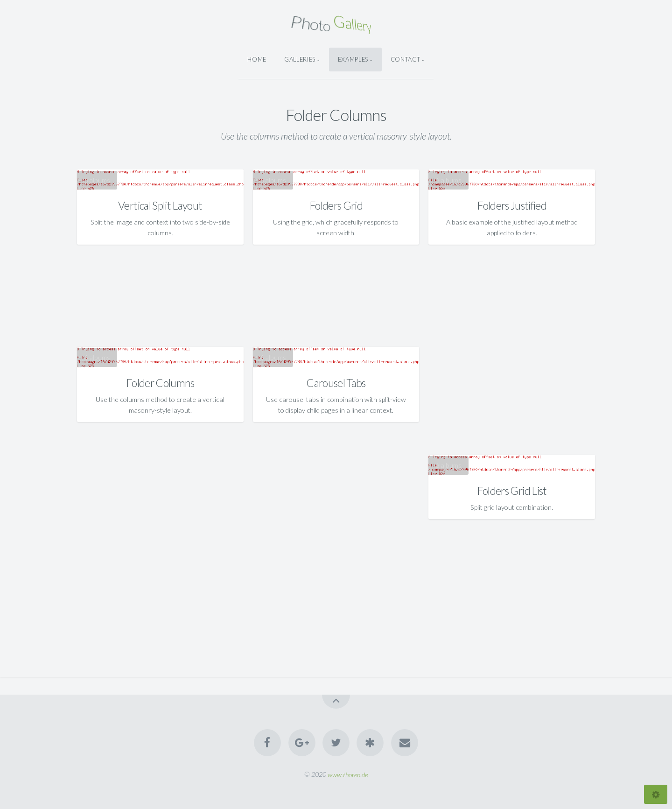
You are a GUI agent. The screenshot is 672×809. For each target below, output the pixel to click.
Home (257, 59)
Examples (353, 59)
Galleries (300, 59)
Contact (405, 59)
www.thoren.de (348, 774)
